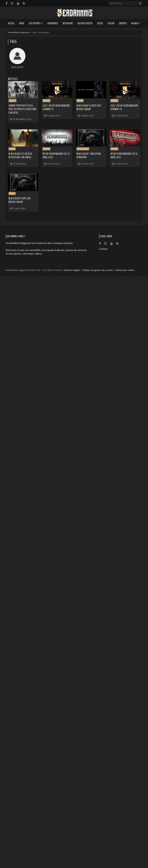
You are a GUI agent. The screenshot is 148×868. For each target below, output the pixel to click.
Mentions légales (72, 270)
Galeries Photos (85, 23)
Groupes (123, 23)
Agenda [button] (135, 23)
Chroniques (53, 23)
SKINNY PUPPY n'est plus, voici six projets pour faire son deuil (23, 109)
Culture (111, 23)
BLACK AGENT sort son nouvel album (20, 200)
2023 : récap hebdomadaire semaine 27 (56, 107)
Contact (103, 249)
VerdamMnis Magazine (19, 32)
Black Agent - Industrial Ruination (89, 155)
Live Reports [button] (35, 23)
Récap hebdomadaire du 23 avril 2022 (56, 155)
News (22, 23)
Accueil (11, 23)
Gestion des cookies (125, 270)
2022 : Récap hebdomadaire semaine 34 (124, 107)
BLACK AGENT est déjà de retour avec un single (21, 155)
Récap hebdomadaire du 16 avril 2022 (124, 155)
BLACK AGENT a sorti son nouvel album (89, 107)
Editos (100, 23)
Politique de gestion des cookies (98, 270)
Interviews (68, 23)
